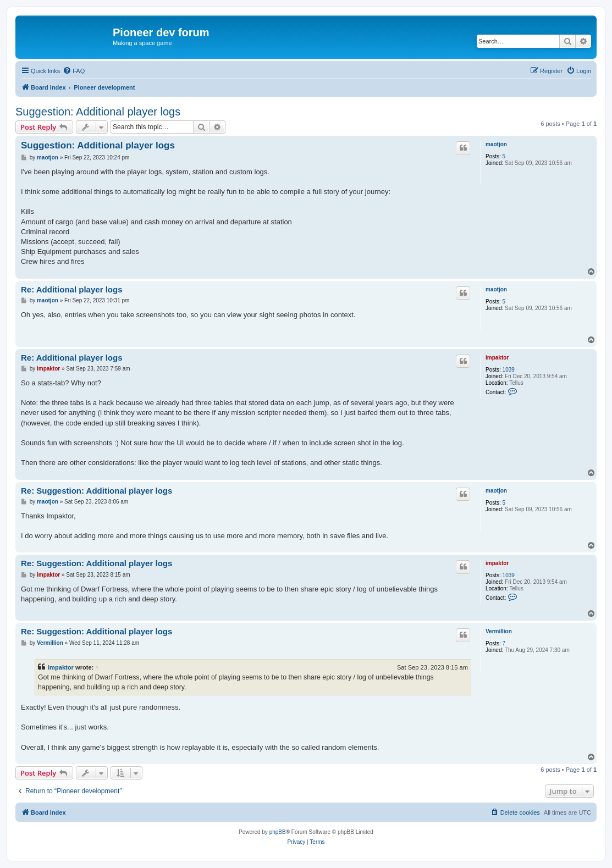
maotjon (496, 144)
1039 (509, 370)
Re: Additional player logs (71, 289)
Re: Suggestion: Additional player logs (97, 491)
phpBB (278, 832)
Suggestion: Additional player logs (98, 112)
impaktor (497, 358)
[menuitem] (74, 71)
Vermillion (499, 631)
